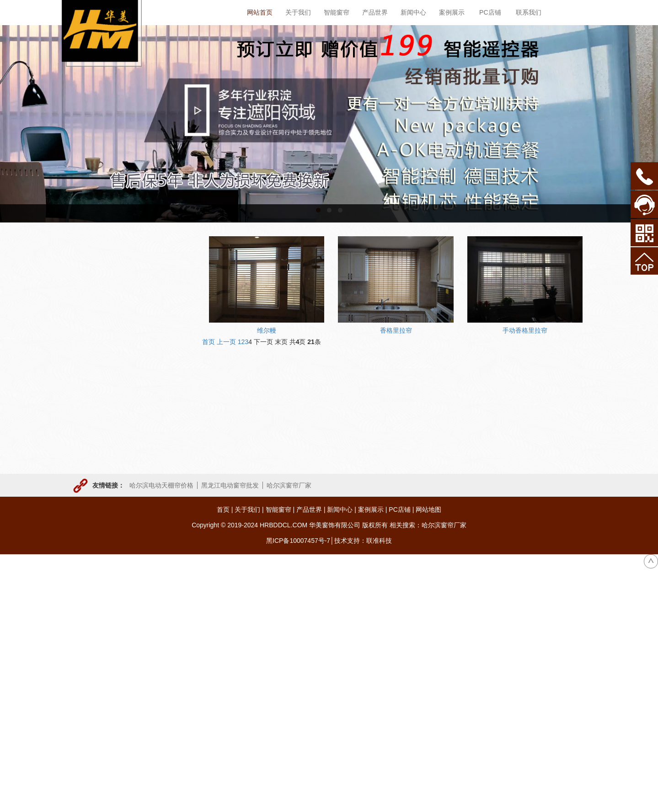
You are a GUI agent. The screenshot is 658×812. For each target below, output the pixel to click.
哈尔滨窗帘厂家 (289, 485)
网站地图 (428, 509)
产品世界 (309, 509)
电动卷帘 (92, 356)
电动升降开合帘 (102, 374)
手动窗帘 (92, 430)
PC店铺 (399, 509)
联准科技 (379, 541)
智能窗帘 (278, 509)
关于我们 (247, 509)
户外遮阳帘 (95, 412)
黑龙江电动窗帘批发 (230, 485)
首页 (209, 342)
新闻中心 (340, 509)
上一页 (226, 342)
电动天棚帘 (95, 318)
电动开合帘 (95, 337)
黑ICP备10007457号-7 (298, 541)
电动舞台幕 (95, 393)
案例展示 (371, 509)
